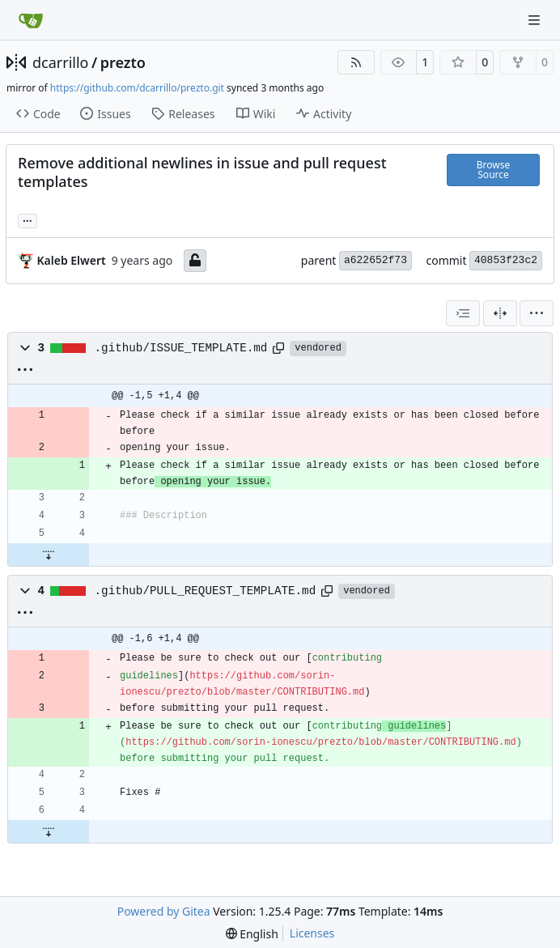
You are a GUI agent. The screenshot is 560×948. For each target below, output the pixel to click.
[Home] (31, 20)
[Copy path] (278, 348)
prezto (123, 62)
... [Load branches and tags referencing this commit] (28, 219)
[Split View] (500, 313)
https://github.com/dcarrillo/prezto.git (137, 88)
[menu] (537, 313)
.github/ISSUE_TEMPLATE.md (181, 348)
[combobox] (463, 313)
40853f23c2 (506, 260)
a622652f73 (375, 260)
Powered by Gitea (164, 911)
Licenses (312, 933)
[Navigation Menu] (536, 20)
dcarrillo (61, 62)
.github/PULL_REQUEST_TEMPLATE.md (206, 591)
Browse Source (493, 170)
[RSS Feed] (356, 62)
